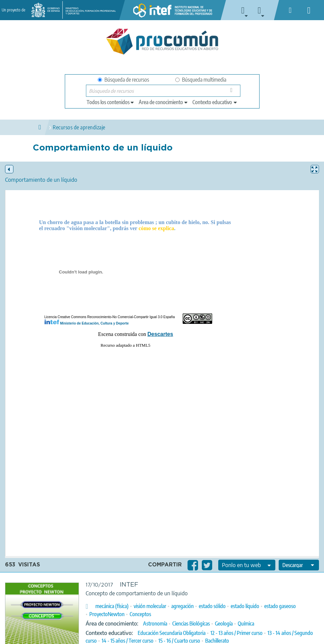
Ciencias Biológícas (191, 624)
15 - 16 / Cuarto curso (179, 641)
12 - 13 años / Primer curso (237, 633)
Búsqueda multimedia (201, 80)
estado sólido (212, 606)
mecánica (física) (112, 606)
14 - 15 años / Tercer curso (128, 641)
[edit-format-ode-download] (299, 565)
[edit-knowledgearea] (164, 102)
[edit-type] (111, 102)
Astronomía (155, 624)
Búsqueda (233, 92)
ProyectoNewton (107, 614)
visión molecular (150, 606)
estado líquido (245, 606)
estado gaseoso (280, 606)
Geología (224, 624)
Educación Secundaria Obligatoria (172, 633)
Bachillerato (217, 641)
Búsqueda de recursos (123, 80)
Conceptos (140, 614)
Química (246, 624)
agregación (182, 606)
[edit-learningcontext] (215, 102)
